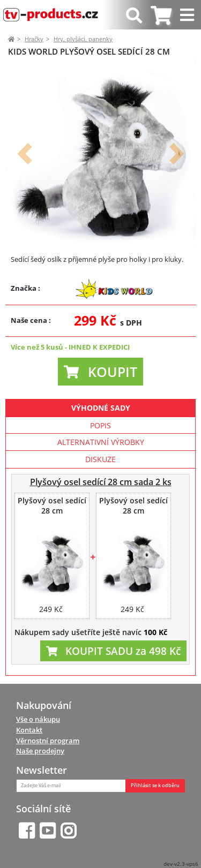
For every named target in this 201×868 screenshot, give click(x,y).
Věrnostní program (48, 741)
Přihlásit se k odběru (155, 786)
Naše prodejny (40, 751)
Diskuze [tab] (100, 459)
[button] (24, 154)
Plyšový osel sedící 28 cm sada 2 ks (101, 482)
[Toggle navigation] (188, 15)
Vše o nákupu (38, 719)
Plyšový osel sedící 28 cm (52, 506)
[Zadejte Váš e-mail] (71, 786)
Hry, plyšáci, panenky (83, 39)
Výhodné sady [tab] (101, 408)
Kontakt (29, 730)
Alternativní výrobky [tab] (101, 442)
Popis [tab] (100, 425)
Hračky (34, 39)
